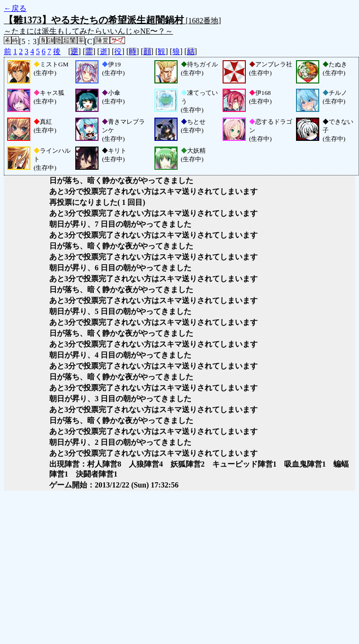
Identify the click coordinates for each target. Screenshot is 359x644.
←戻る (15, 8)
